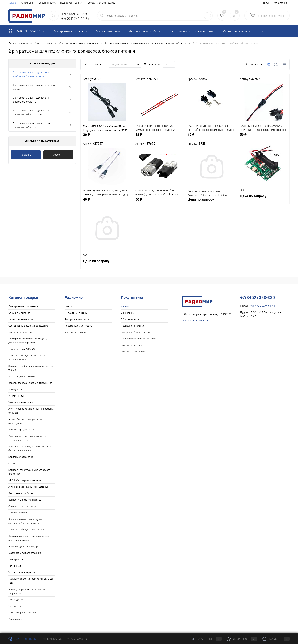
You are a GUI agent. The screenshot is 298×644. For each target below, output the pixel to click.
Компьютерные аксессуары (24, 613)
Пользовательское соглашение (139, 339)
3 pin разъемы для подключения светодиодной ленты (32, 100)
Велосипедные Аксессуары (24, 546)
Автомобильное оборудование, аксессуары (26, 421)
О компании (28, 3)
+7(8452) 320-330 (52, 639)
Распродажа (15, 619)
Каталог (13, 3)
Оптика (12, 463)
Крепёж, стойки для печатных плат (28, 530)
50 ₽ (263, 137)
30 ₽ (107, 137)
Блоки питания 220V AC (21, 349)
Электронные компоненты (23, 306)
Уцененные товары (75, 332)
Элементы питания (19, 313)
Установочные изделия (22, 572)
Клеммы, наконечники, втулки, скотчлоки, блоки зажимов (26, 521)
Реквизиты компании (133, 352)
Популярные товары (76, 313)
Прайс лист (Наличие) (72, 3)
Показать (26, 155)
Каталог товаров (28, 31)
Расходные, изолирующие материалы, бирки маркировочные (30, 449)
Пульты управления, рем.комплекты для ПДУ (31, 581)
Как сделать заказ (131, 345)
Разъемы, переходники (21, 376)
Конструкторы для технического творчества (27, 591)
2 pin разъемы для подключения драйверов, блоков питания (32, 74)
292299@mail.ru (262, 306)
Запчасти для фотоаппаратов (25, 500)
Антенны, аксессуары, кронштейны (28, 487)
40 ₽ (107, 201)
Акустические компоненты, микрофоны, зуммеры (31, 411)
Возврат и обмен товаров (102, 3)
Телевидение (16, 600)
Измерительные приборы (23, 319)
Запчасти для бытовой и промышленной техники (31, 368)
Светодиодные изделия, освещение (28, 326)
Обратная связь (47, 3)
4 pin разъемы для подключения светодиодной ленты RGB (32, 112)
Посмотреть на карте (195, 320)
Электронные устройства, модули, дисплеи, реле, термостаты (28, 341)
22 (70, 87)
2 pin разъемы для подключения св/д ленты (34, 87)
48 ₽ (159, 137)
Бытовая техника (18, 513)
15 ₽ (211, 137)
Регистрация (280, 3)
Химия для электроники (22, 402)
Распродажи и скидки (77, 319)
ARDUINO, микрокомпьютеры (25, 480)
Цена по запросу (211, 201)
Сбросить (58, 155)
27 (70, 113)
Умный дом (15, 606)
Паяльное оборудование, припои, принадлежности (27, 358)
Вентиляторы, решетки (21, 430)
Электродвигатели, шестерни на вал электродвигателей (29, 538)
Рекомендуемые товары (79, 326)
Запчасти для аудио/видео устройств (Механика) (29, 472)
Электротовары (17, 559)
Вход (266, 3)
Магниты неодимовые (21, 332)
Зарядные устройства (21, 457)
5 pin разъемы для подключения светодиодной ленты (32, 125)
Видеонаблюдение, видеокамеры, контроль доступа (27, 438)
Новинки (69, 306)
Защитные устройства (21, 493)
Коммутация (15, 389)
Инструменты (16, 396)
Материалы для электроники (25, 553)
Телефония (15, 566)
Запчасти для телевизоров (23, 506)
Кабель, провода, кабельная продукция (30, 383)
